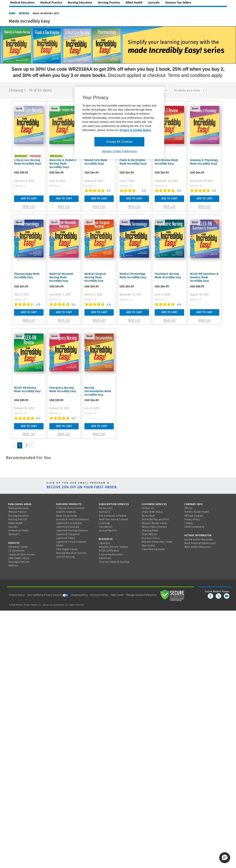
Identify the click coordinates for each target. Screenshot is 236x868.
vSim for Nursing (65, 557)
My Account (148, 516)
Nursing (24, 13)
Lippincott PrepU (66, 538)
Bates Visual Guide (67, 516)
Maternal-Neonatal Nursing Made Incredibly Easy (61, 277)
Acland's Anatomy (66, 512)
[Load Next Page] (31, 445)
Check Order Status (152, 512)
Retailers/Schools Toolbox (114, 547)
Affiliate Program (194, 516)
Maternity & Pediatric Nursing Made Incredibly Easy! (63, 164)
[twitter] (218, 596)
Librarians (104, 543)
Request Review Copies (155, 523)
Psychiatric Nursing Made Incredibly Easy (168, 276)
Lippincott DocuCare (68, 527)
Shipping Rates (150, 531)
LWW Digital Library (67, 549)
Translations (106, 527)
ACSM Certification (109, 551)
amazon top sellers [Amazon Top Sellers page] (178, 3)
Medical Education (19, 508)
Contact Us (148, 508)
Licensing (104, 523)
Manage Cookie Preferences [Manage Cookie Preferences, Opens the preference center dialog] (119, 151)
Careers (189, 523)
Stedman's (14, 534)
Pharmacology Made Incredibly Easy (27, 276)
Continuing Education (111, 555)
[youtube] (227, 596)
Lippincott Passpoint (68, 534)
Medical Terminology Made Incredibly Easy (133, 276)
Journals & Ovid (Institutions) (73, 519)
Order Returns (150, 534)
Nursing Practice (18, 519)
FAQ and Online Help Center (157, 542)
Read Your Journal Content (114, 519)
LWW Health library (19, 558)
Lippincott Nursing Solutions (72, 531)
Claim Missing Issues (153, 549)
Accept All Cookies (119, 142)
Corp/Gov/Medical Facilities (114, 562)
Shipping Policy (79, 595)
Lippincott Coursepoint (69, 523)
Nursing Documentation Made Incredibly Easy (98, 391)
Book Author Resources (198, 547)
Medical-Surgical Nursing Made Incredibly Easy (95, 277)
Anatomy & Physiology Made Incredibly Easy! (204, 162)
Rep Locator (149, 546)
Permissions (106, 508)
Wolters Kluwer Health (197, 512)
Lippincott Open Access (22, 555)
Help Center (118, 595)
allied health (134, 3)
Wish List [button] (29, 206)
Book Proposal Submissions (200, 543)
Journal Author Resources (199, 540)
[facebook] (210, 596)
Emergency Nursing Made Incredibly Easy (63, 390)
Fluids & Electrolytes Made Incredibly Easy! (133, 162)
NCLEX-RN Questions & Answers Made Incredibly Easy (204, 277)
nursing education (80, 3)
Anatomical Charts (19, 531)
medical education (22, 3)
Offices (189, 508)
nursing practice (109, 3)
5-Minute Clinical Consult (70, 508)
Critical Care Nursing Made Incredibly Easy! (28, 162)
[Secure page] (173, 595)
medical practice (51, 3)
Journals (13, 527)
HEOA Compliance (194, 527)
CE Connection (17, 551)
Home (12, 13)
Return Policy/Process (154, 527)
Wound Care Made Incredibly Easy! (96, 162)
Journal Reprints (108, 531)
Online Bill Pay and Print (155, 519)
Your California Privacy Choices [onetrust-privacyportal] (48, 595)
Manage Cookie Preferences (142, 595)
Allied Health (16, 523)
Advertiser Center (18, 547)
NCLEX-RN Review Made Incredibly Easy (27, 390)
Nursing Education (19, 516)
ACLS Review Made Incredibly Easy (166, 162)
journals (154, 3)
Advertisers (105, 558)
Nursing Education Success (71, 553)
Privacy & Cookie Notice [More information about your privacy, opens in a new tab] (135, 130)
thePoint (13, 566)
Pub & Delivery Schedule (113, 516)
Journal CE (105, 512)
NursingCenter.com (19, 562)
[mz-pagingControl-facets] (189, 90)
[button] (225, 858)
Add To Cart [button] (29, 199)
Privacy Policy (192, 519)
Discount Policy (151, 538)
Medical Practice (17, 512)
